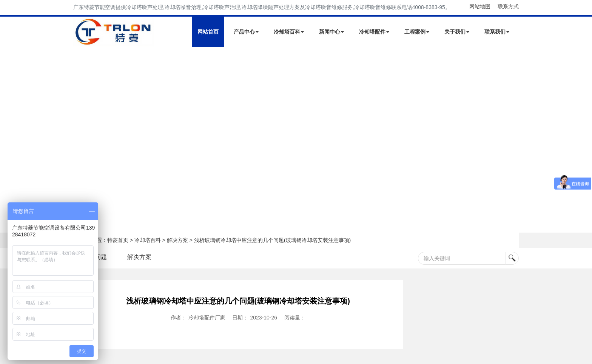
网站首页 (208, 32)
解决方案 (177, 240)
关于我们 (457, 32)
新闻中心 (331, 32)
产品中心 (246, 32)
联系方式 (508, 6)
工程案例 (417, 32)
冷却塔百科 (289, 32)
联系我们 (497, 32)
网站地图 (480, 6)
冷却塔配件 (374, 32)
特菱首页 (118, 240)
